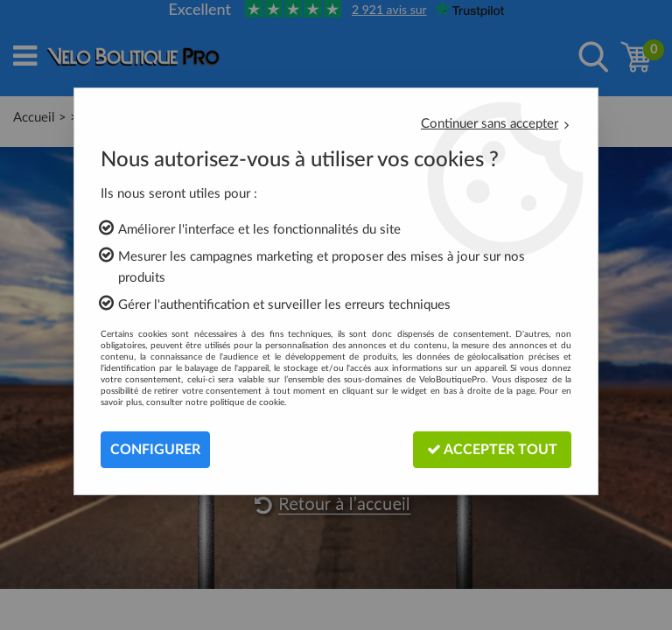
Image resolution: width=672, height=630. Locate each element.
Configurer (155, 450)
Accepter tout (492, 449)
